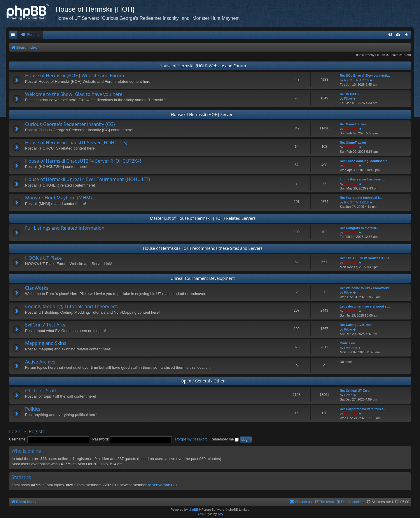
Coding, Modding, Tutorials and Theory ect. (72, 306)
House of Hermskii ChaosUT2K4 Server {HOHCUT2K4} (83, 161)
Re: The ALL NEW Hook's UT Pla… (366, 258)
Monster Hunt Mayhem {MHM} (59, 198)
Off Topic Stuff (41, 391)
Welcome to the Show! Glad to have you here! (74, 94)
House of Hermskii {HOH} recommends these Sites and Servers (203, 248)
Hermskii (351, 129)
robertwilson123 (162, 485)
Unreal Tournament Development (203, 278)
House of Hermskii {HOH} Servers (203, 114)
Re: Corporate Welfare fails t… (363, 409)
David (348, 395)
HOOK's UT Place (43, 258)
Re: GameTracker (353, 124)
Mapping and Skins (46, 343)
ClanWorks (37, 288)
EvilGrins (351, 348)
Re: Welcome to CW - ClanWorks (365, 288)
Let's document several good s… (365, 306)
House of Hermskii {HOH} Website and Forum (203, 66)
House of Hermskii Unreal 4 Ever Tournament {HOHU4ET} (88, 179)
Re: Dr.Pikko (349, 94)
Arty (220, 514)
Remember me (225, 439)
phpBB (193, 510)
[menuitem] (30, 35)
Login (15, 431)
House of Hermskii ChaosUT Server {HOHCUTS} (76, 143)
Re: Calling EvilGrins (356, 325)
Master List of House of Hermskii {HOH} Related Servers (203, 218)
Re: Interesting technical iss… (363, 198)
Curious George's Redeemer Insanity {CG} (70, 124)
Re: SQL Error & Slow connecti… (365, 75)
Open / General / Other (203, 381)
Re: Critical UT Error (355, 391)
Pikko (348, 99)
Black (201, 514)
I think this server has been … (363, 179)
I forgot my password (191, 439)
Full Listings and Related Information (65, 228)
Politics (33, 409)
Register (38, 431)
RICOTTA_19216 (356, 80)
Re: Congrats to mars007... (360, 228)
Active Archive (40, 362)
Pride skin (348, 343)
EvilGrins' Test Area (46, 325)
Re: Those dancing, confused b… (365, 161)
